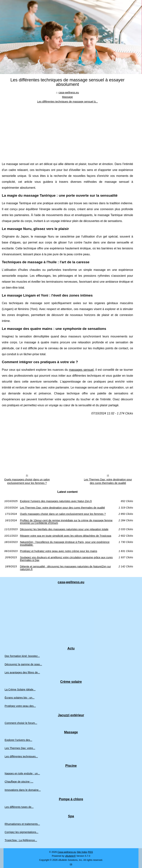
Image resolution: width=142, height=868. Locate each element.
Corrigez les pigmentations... (21, 832)
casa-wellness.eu (69, 92)
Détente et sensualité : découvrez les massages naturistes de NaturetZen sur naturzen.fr (65, 568)
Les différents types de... (19, 807)
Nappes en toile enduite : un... (22, 773)
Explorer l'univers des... (18, 740)
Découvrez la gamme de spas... (23, 664)
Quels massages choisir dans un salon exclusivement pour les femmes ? (27, 481)
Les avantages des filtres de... (22, 672)
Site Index (82, 852)
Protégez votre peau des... (20, 706)
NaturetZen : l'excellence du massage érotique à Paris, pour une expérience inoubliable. (65, 543)
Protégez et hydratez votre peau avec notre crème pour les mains (59, 551)
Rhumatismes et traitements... (22, 824)
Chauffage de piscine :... (19, 782)
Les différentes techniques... (21, 756)
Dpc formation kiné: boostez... (22, 656)
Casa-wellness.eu (67, 852)
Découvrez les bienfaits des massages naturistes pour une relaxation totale (64, 529)
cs (71, 864)
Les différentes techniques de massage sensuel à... (67, 102)
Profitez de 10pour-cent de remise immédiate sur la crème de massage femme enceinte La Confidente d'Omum (66, 522)
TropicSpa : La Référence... (21, 840)
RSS (90, 852)
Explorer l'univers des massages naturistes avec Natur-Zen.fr (56, 501)
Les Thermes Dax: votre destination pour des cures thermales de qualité (108, 481)
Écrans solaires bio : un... (20, 698)
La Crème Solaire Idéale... (20, 689)
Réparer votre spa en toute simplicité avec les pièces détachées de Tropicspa (66, 536)
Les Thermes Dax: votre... (20, 748)
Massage (67, 97)
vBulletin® (70, 856)
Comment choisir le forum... (21, 723)
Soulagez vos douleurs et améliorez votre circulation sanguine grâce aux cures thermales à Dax (66, 559)
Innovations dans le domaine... (23, 790)
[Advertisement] (67, 132)
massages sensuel (81, 370)
